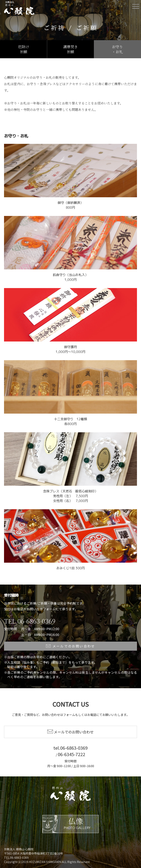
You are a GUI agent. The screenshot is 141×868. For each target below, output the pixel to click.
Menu (136, 5)
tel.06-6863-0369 (70, 748)
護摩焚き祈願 (70, 49)
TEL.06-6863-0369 (30, 621)
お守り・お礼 (117, 49)
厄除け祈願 (24, 49)
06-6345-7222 (72, 754)
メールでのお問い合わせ (71, 646)
